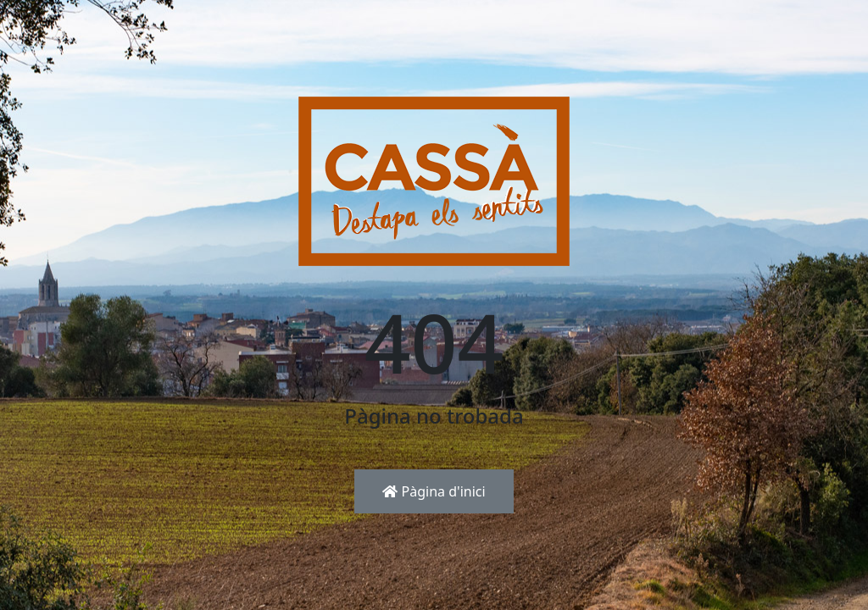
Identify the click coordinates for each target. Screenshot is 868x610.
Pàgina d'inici (434, 491)
